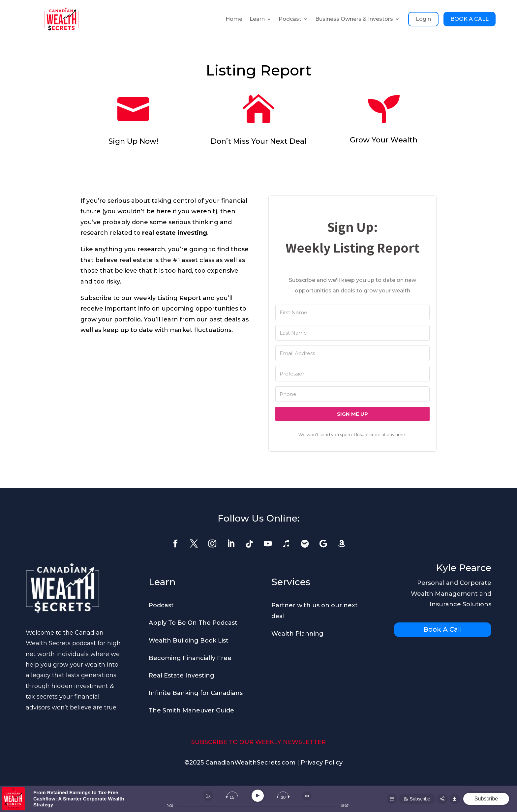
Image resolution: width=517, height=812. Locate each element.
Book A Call (443, 629)
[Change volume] (307, 796)
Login (423, 19)
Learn (257, 19)
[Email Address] (352, 353)
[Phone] (352, 394)
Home (234, 19)
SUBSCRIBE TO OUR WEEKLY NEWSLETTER (258, 742)
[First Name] (352, 312)
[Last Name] (352, 333)
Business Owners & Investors (354, 19)
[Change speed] (208, 796)
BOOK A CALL (470, 19)
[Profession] (352, 374)
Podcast (290, 19)
